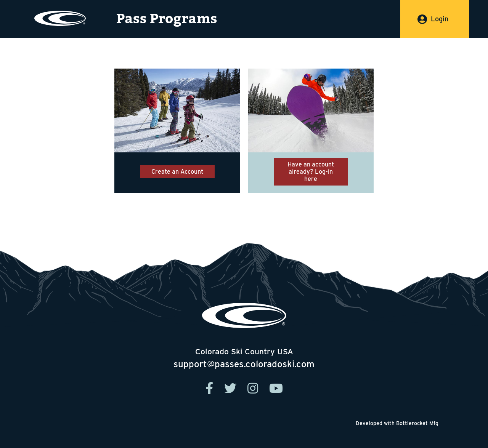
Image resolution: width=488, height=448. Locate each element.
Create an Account (177, 172)
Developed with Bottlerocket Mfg (397, 423)
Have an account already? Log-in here (311, 172)
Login (440, 19)
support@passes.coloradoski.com (244, 364)
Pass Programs (167, 19)
